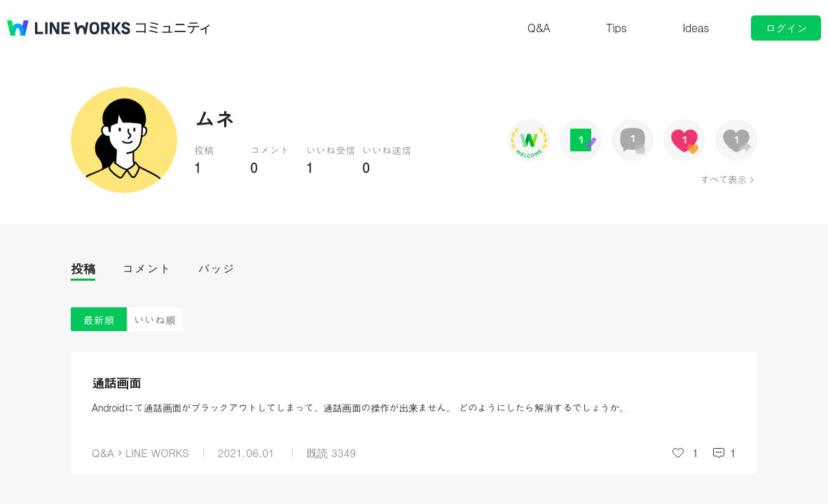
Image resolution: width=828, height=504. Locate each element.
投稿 (83, 268)
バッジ (216, 268)
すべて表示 (723, 179)
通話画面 (116, 383)
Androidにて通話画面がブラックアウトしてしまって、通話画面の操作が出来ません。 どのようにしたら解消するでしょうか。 (360, 407)
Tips (616, 28)
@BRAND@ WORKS (69, 28)
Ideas (696, 28)
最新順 (99, 320)
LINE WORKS (157, 453)
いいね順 (155, 320)
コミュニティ (173, 28)
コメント (146, 268)
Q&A (539, 28)
